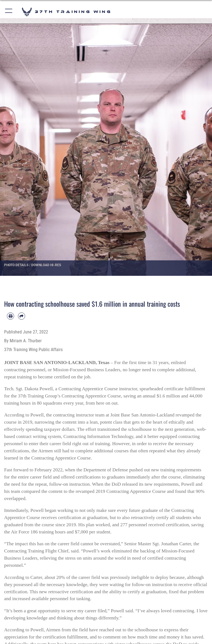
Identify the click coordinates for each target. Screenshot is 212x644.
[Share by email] (22, 316)
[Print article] (10, 316)
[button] (9, 12)
